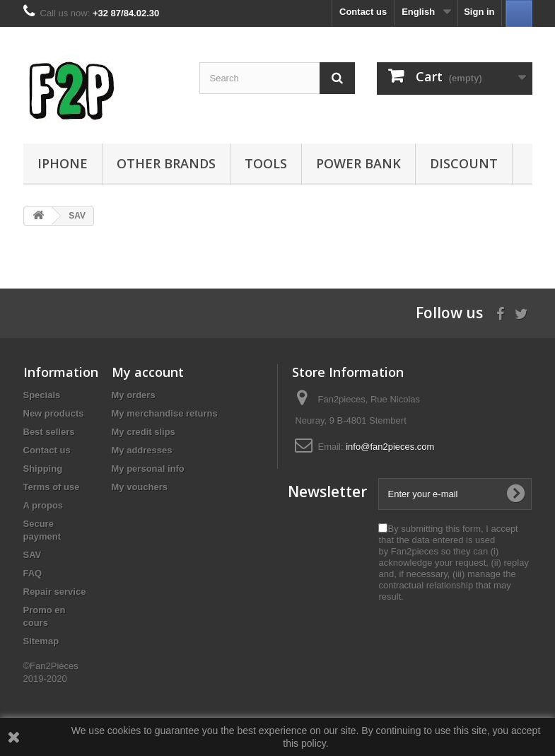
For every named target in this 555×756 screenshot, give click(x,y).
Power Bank (358, 163)
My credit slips (144, 432)
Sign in (479, 12)
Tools (266, 163)
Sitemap (41, 641)
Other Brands (166, 163)
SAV (33, 555)
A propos (43, 505)
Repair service (55, 592)
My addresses (142, 450)
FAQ (33, 573)
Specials (42, 395)
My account (148, 372)
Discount (464, 163)
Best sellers (49, 432)
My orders (134, 395)
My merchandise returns (165, 413)
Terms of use (52, 487)
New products (54, 413)
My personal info (148, 469)
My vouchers (140, 487)
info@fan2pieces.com (390, 447)
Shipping (43, 469)
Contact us (363, 12)
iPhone (63, 163)
